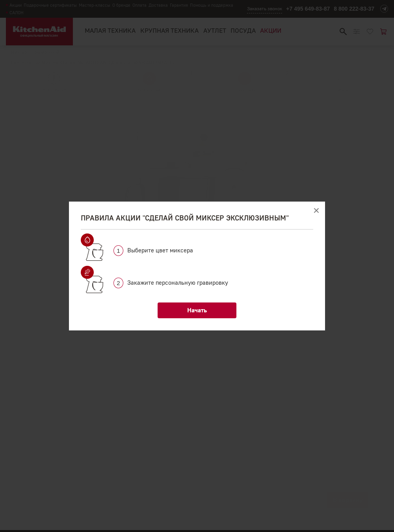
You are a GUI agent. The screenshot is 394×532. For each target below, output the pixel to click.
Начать (197, 310)
